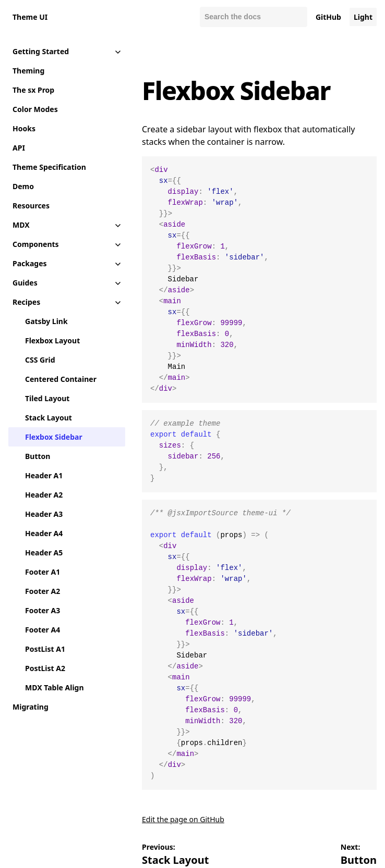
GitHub (328, 17)
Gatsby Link (46, 321)
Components (36, 244)
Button (38, 456)
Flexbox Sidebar (54, 437)
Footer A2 (43, 591)
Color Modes (35, 109)
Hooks (24, 128)
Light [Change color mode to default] (363, 17)
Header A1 (44, 475)
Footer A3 (43, 610)
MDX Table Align (55, 687)
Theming (28, 71)
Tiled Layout (47, 398)
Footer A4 (43, 630)
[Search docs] (254, 17)
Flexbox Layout (52, 340)
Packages (30, 263)
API (19, 148)
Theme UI (30, 17)
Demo (23, 186)
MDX (21, 225)
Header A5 (44, 553)
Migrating (31, 707)
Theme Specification (49, 167)
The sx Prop (33, 90)
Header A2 (44, 495)
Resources (31, 206)
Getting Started (41, 51)
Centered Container (61, 379)
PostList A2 (45, 668)
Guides (25, 283)
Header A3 (44, 514)
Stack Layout (49, 418)
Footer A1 (43, 572)
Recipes (26, 302)
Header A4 (44, 533)
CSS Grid (40, 360)
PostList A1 (45, 649)
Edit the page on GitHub (183, 819)
